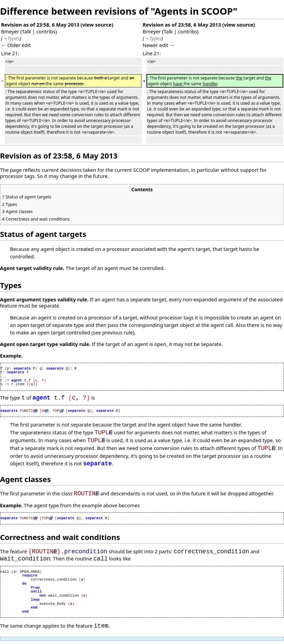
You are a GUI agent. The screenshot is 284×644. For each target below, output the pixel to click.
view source (97, 25)
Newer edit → (159, 45)
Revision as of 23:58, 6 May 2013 (40, 25)
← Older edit (16, 45)
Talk (26, 31)
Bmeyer (10, 31)
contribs (46, 31)
